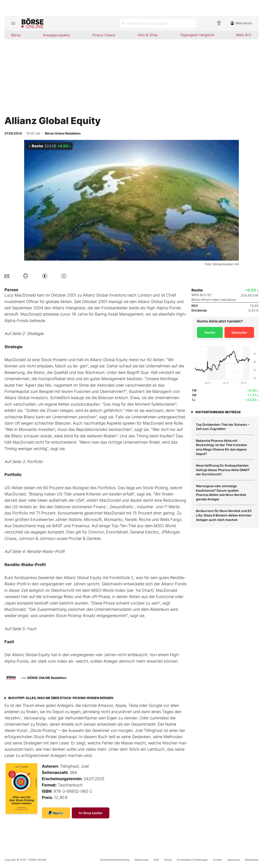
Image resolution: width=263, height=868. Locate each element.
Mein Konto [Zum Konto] (241, 23)
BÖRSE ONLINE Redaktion (47, 678)
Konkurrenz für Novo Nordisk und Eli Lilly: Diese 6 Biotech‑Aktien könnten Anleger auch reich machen (224, 515)
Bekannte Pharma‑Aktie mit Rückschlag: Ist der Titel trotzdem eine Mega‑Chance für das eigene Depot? (222, 447)
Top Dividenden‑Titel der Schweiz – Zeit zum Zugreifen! (223, 427)
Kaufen (210, 332)
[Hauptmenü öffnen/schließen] (13, 23)
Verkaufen (239, 332)
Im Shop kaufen (91, 813)
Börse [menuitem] (16, 35)
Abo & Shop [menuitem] (148, 35)
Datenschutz (142, 860)
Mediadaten (252, 860)
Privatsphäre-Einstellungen (192, 860)
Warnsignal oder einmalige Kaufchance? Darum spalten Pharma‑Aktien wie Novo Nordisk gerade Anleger (221, 493)
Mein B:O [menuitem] (244, 35)
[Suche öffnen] (158, 23)
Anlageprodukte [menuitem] (56, 35)
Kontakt (218, 860)
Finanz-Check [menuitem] (104, 35)
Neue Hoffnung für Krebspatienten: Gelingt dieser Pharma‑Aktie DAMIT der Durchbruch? (223, 470)
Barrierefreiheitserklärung (115, 860)
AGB (156, 860)
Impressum (233, 860)
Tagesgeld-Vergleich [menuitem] (197, 35)
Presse (168, 860)
